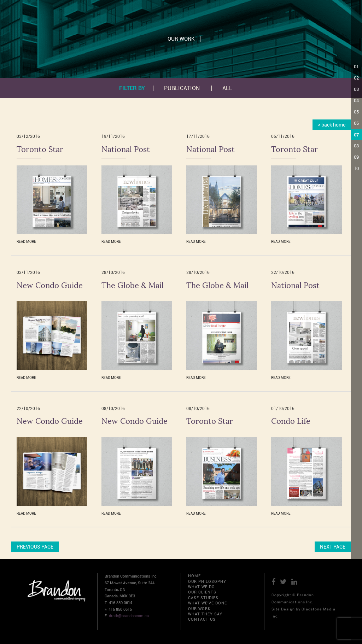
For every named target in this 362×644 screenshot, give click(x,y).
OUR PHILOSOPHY (207, 582)
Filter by (132, 88)
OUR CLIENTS (202, 592)
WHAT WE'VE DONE (208, 603)
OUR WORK (199, 609)
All (227, 88)
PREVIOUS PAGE (35, 547)
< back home (332, 125)
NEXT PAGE (333, 547)
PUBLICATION (182, 88)
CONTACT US (202, 619)
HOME (194, 576)
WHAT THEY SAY (205, 614)
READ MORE (26, 242)
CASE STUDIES (203, 598)
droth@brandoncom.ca (129, 616)
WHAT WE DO (202, 587)
